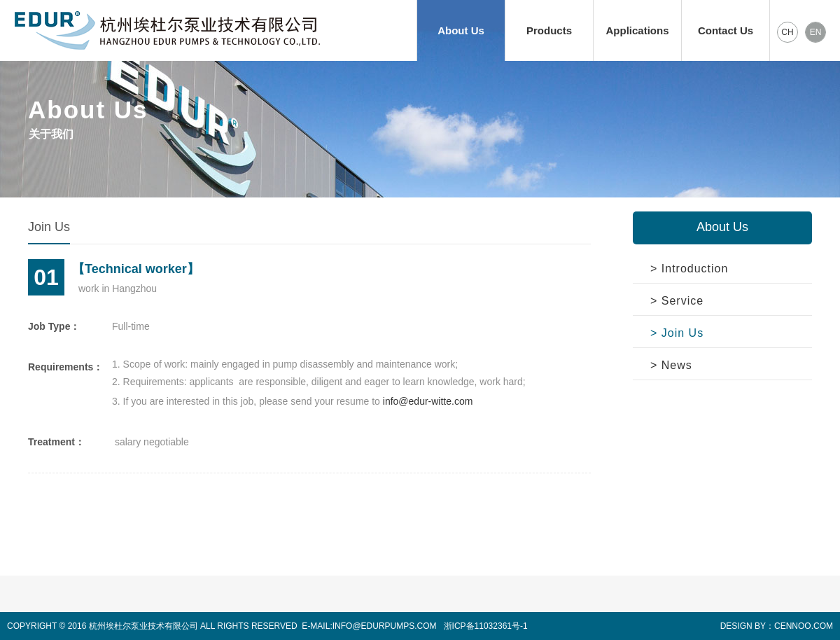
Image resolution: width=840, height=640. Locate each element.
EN (816, 32)
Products (549, 30)
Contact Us (726, 30)
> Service (677, 301)
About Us (461, 30)
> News (671, 365)
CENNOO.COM (804, 626)
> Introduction (689, 269)
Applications (637, 30)
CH (787, 32)
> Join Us (677, 333)
